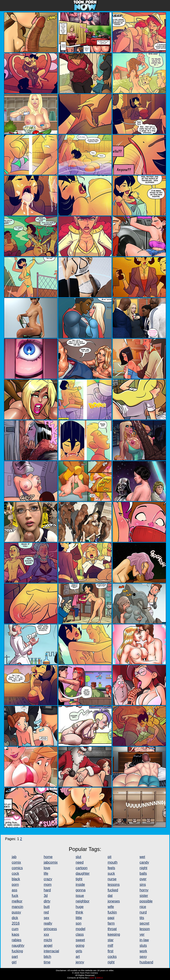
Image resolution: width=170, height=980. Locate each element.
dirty (47, 901)
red (46, 912)
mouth (112, 862)
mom (48, 885)
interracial (51, 951)
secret (145, 923)
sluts (143, 946)
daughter (83, 873)
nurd (143, 912)
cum (15, 929)
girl (14, 962)
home (48, 857)
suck (111, 873)
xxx (46, 934)
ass (14, 890)
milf (110, 946)
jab (14, 857)
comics (17, 868)
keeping (114, 934)
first (110, 951)
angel (48, 946)
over (143, 879)
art (78, 957)
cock (15, 873)
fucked (113, 890)
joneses (114, 901)
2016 (16, 923)
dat (110, 896)
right (111, 962)
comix (16, 862)
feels (111, 868)
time (47, 962)
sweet (80, 940)
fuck (15, 896)
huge (80, 907)
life (46, 873)
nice (143, 907)
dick (15, 918)
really (48, 923)
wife (111, 907)
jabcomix (51, 862)
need (80, 862)
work (143, 951)
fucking (17, 951)
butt (47, 907)
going (80, 946)
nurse (112, 879)
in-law (144, 940)
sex (46, 918)
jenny (80, 962)
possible (146, 901)
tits (142, 918)
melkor (17, 901)
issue (80, 896)
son (79, 923)
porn (15, 885)
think (79, 912)
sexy (143, 957)
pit (109, 857)
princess (50, 929)
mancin (17, 907)
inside (80, 885)
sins (143, 885)
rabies (17, 940)
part (15, 957)
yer (142, 934)
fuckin (112, 912)
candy (144, 862)
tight (79, 879)
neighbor (83, 901)
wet (142, 857)
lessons (114, 885)
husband (146, 962)
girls (79, 951)
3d (46, 896)
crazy (48, 879)
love (47, 868)
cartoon (82, 868)
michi (48, 940)
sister (144, 896)
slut (78, 857)
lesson (145, 929)
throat (112, 929)
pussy (16, 912)
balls (143, 873)
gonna (81, 890)
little (79, 918)
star (111, 940)
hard (47, 890)
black (16, 879)
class (80, 934)
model (81, 929)
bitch (47, 957)
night (144, 868)
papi (111, 918)
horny (144, 890)
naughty (18, 946)
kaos (15, 934)
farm (111, 923)
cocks (112, 957)
